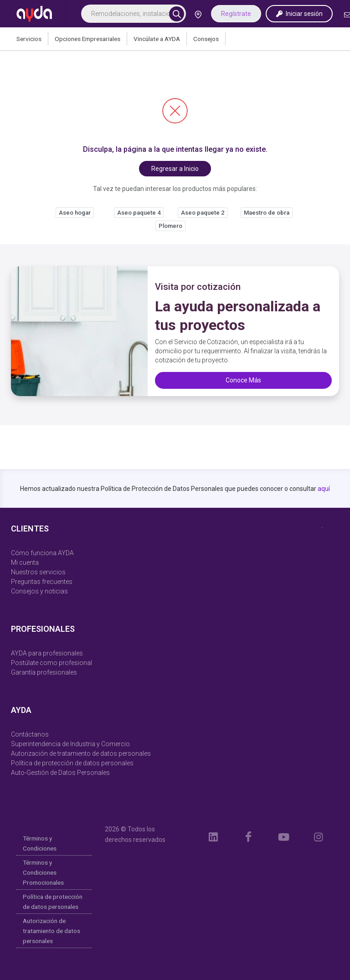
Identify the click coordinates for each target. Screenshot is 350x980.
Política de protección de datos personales (72, 763)
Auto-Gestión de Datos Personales (60, 773)
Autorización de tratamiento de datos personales (81, 753)
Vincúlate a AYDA (157, 39)
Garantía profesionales (44, 672)
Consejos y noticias (39, 591)
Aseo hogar (75, 213)
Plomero (170, 226)
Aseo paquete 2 (203, 213)
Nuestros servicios (38, 572)
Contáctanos (30, 734)
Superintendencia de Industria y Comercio (70, 744)
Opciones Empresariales (87, 39)
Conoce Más (243, 380)
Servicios (29, 39)
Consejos (206, 39)
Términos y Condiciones (40, 843)
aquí (324, 489)
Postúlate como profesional (51, 663)
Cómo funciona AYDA (42, 553)
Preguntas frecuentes (42, 582)
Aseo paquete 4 (139, 213)
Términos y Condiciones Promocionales (43, 872)
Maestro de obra (267, 213)
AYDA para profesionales (47, 653)
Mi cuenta (25, 562)
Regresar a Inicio (175, 169)
